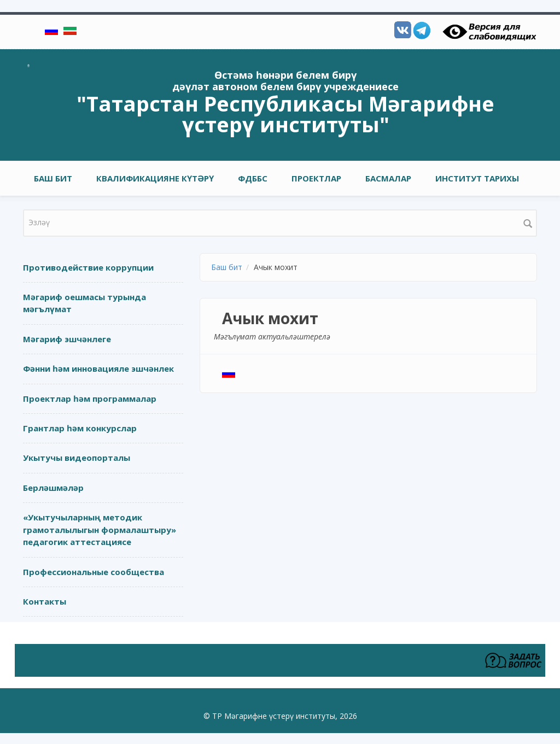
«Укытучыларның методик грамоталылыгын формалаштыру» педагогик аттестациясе (100, 529)
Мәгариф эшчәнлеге (67, 339)
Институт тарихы (477, 178)
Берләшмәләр (53, 488)
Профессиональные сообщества (94, 572)
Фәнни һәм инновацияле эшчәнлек (98, 368)
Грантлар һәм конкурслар (80, 428)
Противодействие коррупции (88, 267)
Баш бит (53, 178)
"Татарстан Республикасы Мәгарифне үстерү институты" (285, 114)
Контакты (45, 601)
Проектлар (316, 178)
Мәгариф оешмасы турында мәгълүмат (84, 303)
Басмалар (388, 178)
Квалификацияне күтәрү (155, 178)
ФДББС (253, 178)
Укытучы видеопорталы (77, 458)
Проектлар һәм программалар (90, 399)
